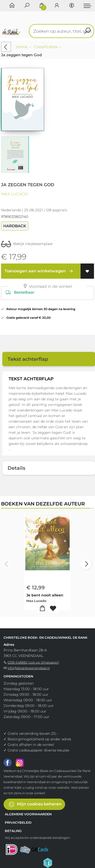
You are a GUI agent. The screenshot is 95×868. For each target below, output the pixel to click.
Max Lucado (15, 194)
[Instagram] (20, 762)
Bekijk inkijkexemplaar (27, 244)
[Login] (57, 6)
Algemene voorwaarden (28, 814)
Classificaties (46, 47)
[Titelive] (48, 862)
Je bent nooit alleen (45, 595)
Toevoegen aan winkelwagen (40, 271)
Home (22, 47)
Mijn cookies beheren (35, 804)
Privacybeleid (18, 823)
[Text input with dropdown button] (63, 31)
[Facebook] (8, 762)
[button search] (87, 31)
